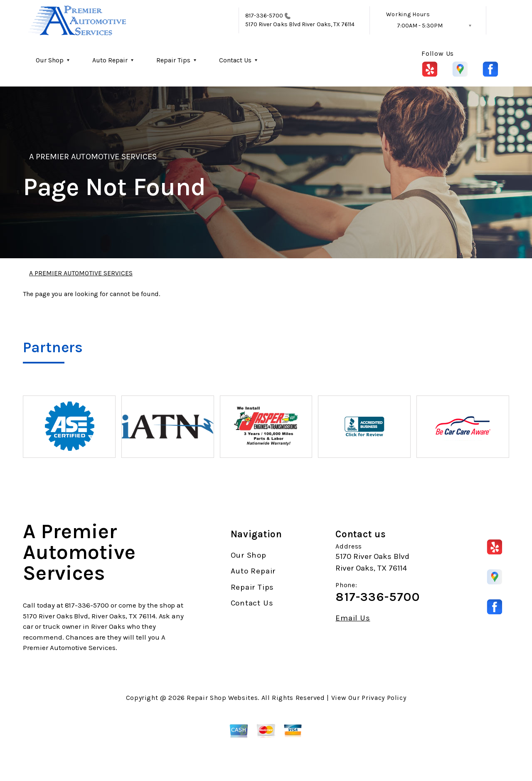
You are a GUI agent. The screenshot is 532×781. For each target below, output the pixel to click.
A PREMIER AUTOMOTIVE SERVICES (93, 157)
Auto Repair (110, 60)
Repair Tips (173, 60)
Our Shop (50, 60)
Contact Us (235, 60)
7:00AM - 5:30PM (420, 26)
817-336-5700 (264, 16)
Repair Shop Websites (222, 698)
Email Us (353, 618)
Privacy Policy (384, 698)
